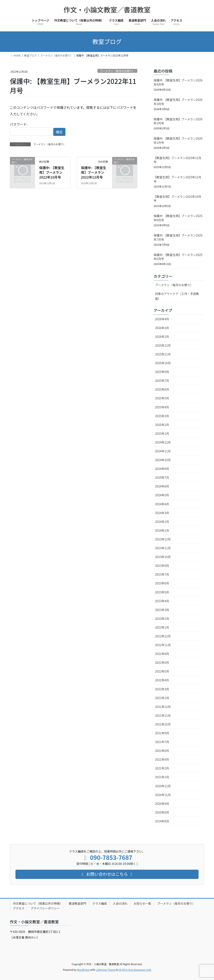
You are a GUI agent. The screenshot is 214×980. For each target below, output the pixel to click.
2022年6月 (162, 662)
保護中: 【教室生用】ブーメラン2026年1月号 (178, 140)
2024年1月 (162, 530)
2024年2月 (162, 522)
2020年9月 (162, 804)
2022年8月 (162, 654)
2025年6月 (162, 389)
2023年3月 (162, 610)
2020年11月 (163, 795)
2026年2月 (162, 337)
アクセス (19, 908)
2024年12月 (163, 442)
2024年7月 (162, 477)
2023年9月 (162, 566)
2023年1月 (162, 627)
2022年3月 (162, 689)
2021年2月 (162, 768)
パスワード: (31, 128)
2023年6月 (162, 583)
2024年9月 (162, 469)
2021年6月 (162, 751)
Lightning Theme (106, 970)
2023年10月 (163, 557)
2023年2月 (162, 619)
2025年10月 (163, 363)
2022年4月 (162, 680)
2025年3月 (162, 416)
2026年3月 (162, 328)
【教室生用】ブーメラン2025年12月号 (177, 160)
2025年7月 (162, 381)
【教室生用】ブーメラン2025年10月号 (177, 199)
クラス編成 (100, 903)
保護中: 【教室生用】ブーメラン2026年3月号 (178, 102)
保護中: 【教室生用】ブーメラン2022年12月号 (94, 172)
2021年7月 (162, 742)
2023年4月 (162, 601)
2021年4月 (162, 759)
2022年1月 (162, 698)
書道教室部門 (78, 903)
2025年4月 (162, 407)
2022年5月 (162, 671)
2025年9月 (162, 372)
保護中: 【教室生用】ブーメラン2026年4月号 (178, 82)
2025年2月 (162, 425)
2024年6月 (162, 486)
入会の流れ (120, 903)
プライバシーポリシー (45, 908)
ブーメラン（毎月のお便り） (117, 71)
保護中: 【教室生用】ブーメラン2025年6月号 (178, 257)
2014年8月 (162, 821)
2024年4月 (162, 504)
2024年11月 (163, 451)
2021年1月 (162, 777)
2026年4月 (162, 319)
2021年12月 (163, 707)
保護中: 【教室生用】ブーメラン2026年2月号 (178, 121)
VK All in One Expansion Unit (135, 970)
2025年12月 (163, 345)
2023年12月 (163, 539)
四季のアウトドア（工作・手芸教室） (177, 296)
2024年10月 (163, 460)
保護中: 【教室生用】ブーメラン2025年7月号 (178, 237)
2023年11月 (163, 548)
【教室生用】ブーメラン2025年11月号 (177, 179)
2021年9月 (162, 733)
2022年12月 (163, 636)
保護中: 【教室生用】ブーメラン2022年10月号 (52, 172)
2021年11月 (163, 715)
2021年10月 (163, 724)
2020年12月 (163, 786)
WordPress (83, 970)
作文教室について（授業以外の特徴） (38, 903)
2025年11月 (163, 354)
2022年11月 (163, 645)
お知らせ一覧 (142, 903)
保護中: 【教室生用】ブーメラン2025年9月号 (178, 218)
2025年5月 (162, 398)
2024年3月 (162, 513)
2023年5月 (162, 592)
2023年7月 (162, 574)
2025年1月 (162, 433)
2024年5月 (162, 495)
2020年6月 (162, 812)
